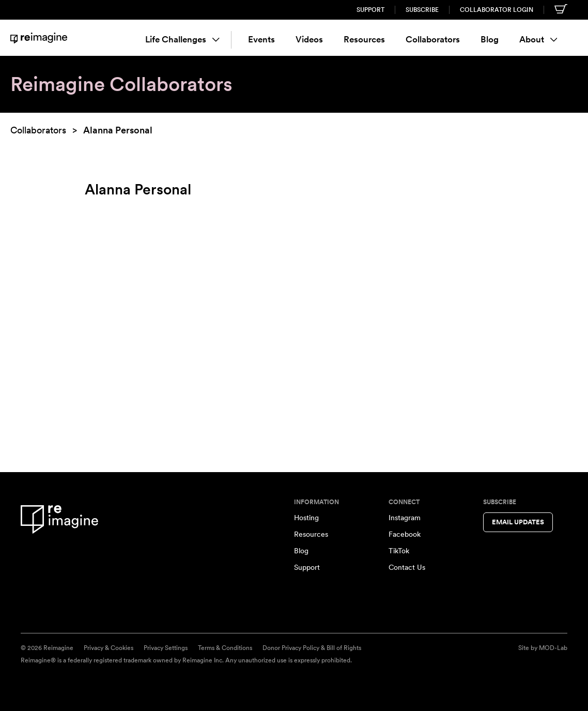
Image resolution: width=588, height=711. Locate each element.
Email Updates (518, 522)
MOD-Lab (553, 648)
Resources (364, 39)
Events (261, 39)
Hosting (306, 518)
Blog (490, 39)
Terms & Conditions (225, 648)
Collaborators (433, 39)
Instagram (405, 518)
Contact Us (407, 567)
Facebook (405, 534)
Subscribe (422, 10)
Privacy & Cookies (109, 648)
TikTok (399, 551)
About (538, 39)
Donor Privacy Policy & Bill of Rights (312, 648)
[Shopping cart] (561, 9)
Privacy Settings (166, 648)
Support (370, 10)
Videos (309, 39)
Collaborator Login (497, 10)
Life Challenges (182, 39)
